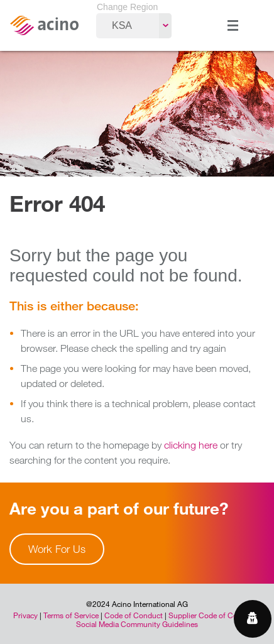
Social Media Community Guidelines (137, 624)
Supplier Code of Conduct (213, 615)
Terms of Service (71, 615)
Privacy (25, 615)
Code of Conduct (134, 615)
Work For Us (57, 549)
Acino (44, 25)
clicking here (191, 445)
